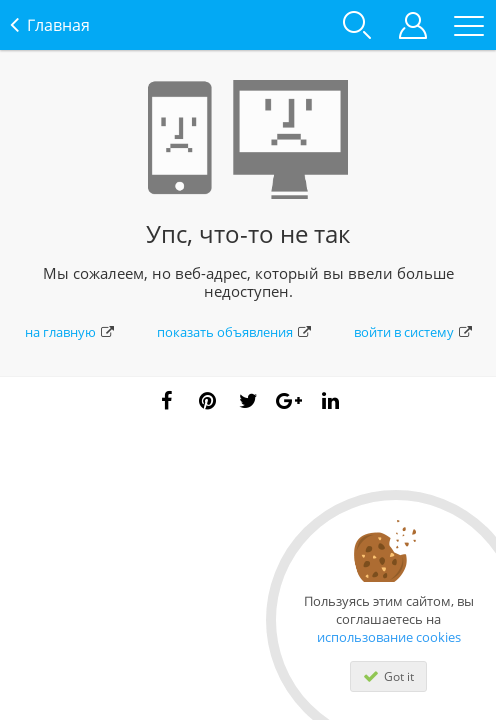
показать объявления (234, 332)
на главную (69, 332)
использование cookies (389, 637)
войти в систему (413, 332)
